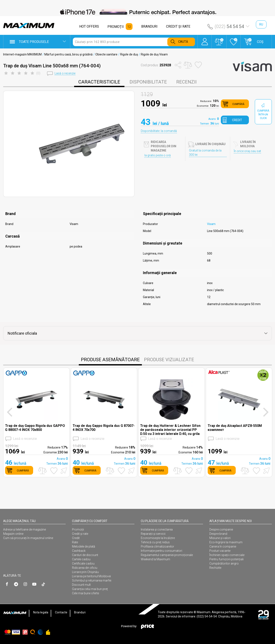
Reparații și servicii (153, 534)
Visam (211, 224)
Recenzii (186, 82)
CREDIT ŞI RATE (178, 26)
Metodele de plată (84, 546)
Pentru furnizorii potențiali (226, 559)
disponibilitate (148, 82)
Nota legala (41, 612)
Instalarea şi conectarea (157, 529)
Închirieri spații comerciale (227, 555)
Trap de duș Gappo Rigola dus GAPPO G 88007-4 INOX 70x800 (35, 428)
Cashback (79, 551)
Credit (76, 538)
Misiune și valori (220, 538)
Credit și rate (80, 534)
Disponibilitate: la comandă (159, 131)
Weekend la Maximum (155, 559)
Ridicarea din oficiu (85, 568)
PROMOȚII (116, 27)
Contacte (61, 612)
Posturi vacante (220, 551)
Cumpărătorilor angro (224, 563)
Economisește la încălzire (158, 538)
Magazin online (13, 534)
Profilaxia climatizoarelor (157, 546)
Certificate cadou (83, 563)
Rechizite (215, 568)
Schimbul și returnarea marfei (92, 580)
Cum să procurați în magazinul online (28, 538)
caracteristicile (99, 82)
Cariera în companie (223, 546)
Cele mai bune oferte (85, 593)
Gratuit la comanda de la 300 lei (205, 153)
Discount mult (81, 585)
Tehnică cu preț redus (155, 542)
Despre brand (218, 534)
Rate (75, 542)
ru (261, 24)
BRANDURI (149, 26)
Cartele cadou (81, 559)
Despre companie (221, 529)
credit (237, 120)
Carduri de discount (85, 555)
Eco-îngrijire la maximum (226, 542)
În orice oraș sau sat (247, 151)
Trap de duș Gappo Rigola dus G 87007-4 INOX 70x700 (104, 428)
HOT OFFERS (89, 26)
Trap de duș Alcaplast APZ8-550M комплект (235, 428)
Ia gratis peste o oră (158, 155)
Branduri (80, 612)
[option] (137, 12)
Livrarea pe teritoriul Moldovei (91, 576)
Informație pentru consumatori (161, 551)
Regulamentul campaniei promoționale (167, 555)
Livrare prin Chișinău (85, 572)
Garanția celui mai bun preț (90, 589)
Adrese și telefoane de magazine (25, 529)
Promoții (78, 529)
